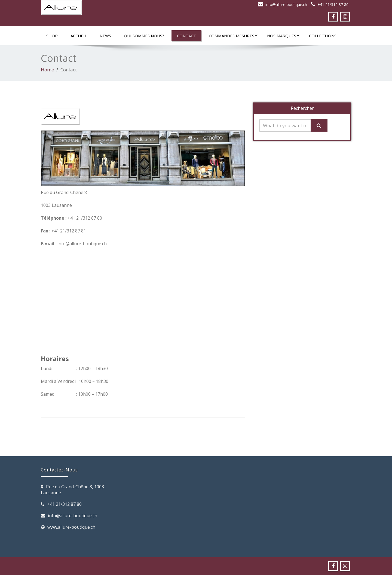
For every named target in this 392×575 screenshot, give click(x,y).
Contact (186, 36)
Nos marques (283, 36)
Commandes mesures (233, 36)
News (105, 36)
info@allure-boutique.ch (286, 4)
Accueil (79, 36)
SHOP (52, 36)
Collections (323, 36)
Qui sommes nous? (144, 36)
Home (47, 70)
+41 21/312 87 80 (333, 4)
